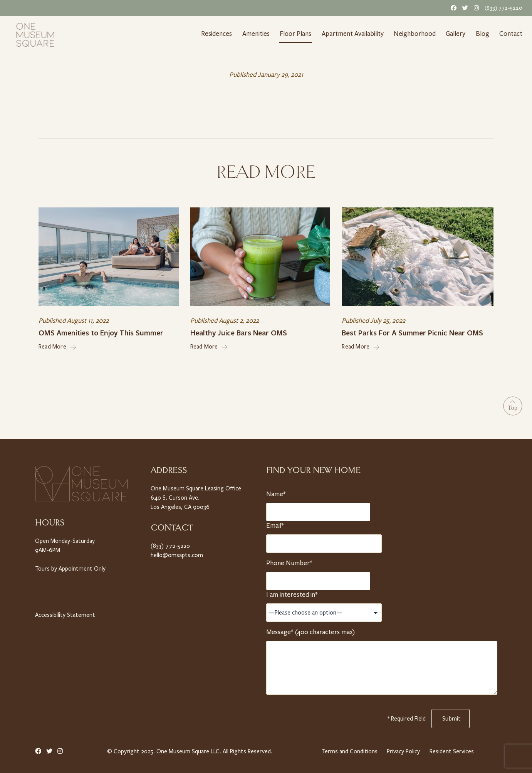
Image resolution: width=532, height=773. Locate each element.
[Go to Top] (513, 404)
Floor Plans (296, 34)
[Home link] (35, 34)
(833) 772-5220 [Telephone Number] (504, 8)
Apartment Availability (354, 34)
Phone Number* (289, 561)
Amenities (256, 34)
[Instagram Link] (475, 8)
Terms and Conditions (348, 749)
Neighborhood (416, 34)
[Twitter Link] (464, 8)
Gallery (456, 34)
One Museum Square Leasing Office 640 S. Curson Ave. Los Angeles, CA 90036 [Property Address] (196, 496)
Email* (276, 524)
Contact (512, 34)
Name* (276, 492)
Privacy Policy (403, 749)
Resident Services (452, 749)
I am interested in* (292, 593)
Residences (216, 34)
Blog (484, 34)
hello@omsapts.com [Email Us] (176, 553)
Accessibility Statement (64, 612)
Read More (58, 345)
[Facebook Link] (452, 8)
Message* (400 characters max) (310, 630)
